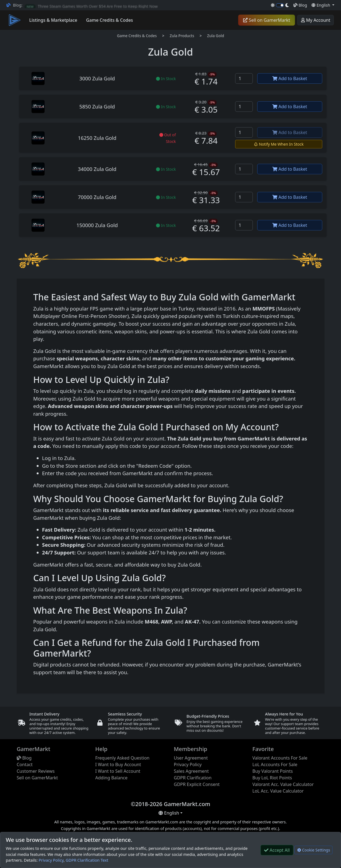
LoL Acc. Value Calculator (278, 791)
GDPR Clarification (193, 778)
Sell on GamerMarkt (267, 20)
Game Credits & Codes (137, 36)
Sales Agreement (191, 771)
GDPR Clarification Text (87, 860)
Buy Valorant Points (273, 771)
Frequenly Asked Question (123, 758)
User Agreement (191, 758)
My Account (316, 20)
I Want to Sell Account (118, 771)
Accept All (277, 850)
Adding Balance (112, 778)
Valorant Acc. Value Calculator (283, 784)
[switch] (280, 5)
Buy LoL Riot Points (272, 778)
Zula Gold (216, 36)
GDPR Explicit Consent (197, 784)
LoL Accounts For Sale (275, 764)
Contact (25, 764)
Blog (300, 5)
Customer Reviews (36, 771)
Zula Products (182, 36)
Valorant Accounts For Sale (280, 758)
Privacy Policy (51, 860)
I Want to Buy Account (118, 764)
